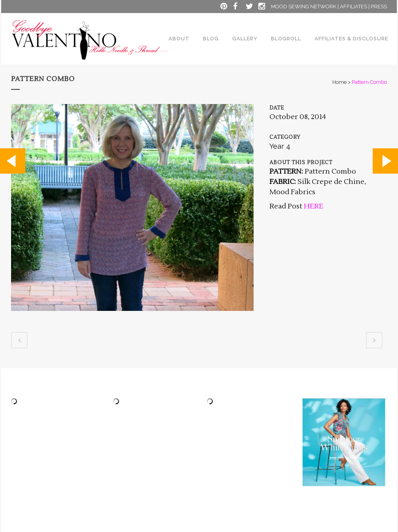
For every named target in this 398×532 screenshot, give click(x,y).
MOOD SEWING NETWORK (304, 7)
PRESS (379, 7)
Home (339, 82)
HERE (313, 206)
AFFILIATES (353, 7)
